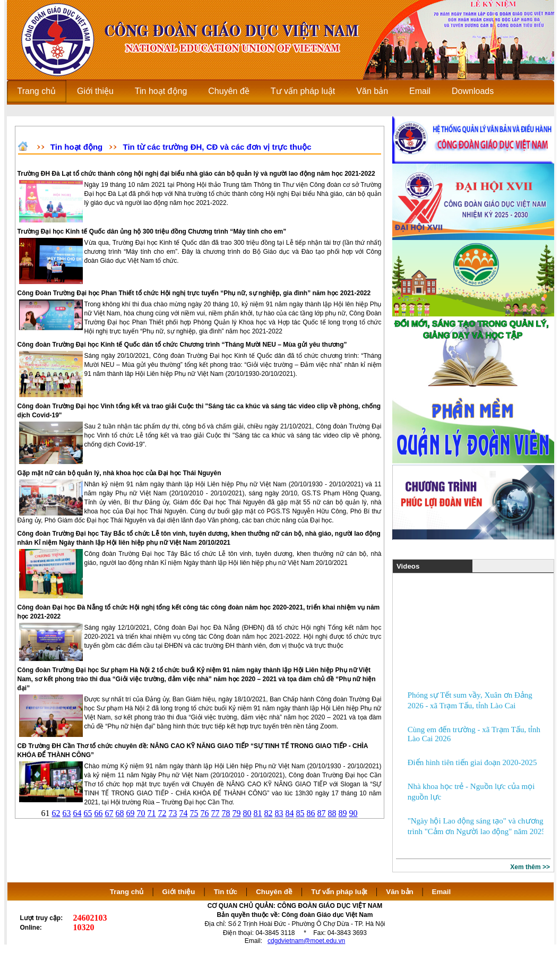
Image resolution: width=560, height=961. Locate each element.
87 (322, 813)
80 (247, 813)
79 (237, 813)
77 (216, 813)
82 (269, 813)
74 (184, 813)
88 (332, 813)
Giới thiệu (179, 892)
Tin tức (226, 892)
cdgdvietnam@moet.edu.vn (306, 941)
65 (88, 813)
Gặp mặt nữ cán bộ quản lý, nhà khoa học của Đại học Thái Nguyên (119, 473)
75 (194, 813)
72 (162, 813)
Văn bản (400, 892)
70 (141, 813)
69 (131, 813)
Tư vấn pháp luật (339, 892)
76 (205, 813)
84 (290, 813)
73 (173, 813)
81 (258, 813)
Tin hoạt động (76, 147)
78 (226, 813)
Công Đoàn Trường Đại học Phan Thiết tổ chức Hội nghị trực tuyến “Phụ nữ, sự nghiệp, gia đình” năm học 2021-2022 (194, 293)
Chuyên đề (274, 892)
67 (109, 813)
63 (67, 813)
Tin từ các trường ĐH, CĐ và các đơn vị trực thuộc (217, 147)
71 (152, 813)
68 (120, 813)
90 (354, 813)
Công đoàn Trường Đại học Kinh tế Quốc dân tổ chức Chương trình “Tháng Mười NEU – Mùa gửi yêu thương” (182, 345)
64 (77, 813)
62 (56, 813)
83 (279, 813)
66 (99, 813)
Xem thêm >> (530, 867)
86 (311, 813)
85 (300, 813)
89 (343, 813)
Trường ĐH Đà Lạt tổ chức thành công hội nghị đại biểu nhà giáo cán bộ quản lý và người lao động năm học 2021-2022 (196, 174)
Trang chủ (127, 892)
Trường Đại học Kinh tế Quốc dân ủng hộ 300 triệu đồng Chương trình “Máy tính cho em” (152, 231)
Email (442, 892)
